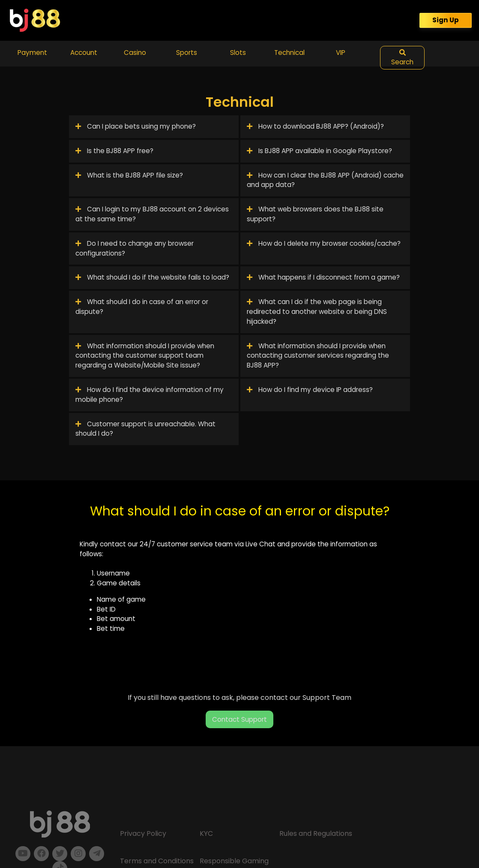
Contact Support (239, 719)
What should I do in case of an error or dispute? (142, 307)
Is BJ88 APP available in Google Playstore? (319, 151)
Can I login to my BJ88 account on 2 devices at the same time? (152, 214)
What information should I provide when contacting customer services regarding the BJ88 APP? (318, 356)
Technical (289, 53)
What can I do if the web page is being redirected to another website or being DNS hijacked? (317, 312)
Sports (187, 53)
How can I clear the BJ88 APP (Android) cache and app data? (325, 180)
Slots (238, 53)
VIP (341, 53)
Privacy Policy (143, 833)
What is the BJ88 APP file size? (129, 175)
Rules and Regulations (316, 833)
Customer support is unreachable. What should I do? (145, 429)
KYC (206, 833)
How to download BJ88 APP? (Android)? (315, 126)
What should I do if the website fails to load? (152, 277)
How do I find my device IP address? (310, 390)
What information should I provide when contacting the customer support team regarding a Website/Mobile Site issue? (145, 356)
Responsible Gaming (234, 861)
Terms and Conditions (157, 861)
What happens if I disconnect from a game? (323, 277)
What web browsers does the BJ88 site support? (315, 214)
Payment (32, 53)
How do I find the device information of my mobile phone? (150, 395)
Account (84, 53)
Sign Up (446, 20)
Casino (135, 53)
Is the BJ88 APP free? (114, 151)
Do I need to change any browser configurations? (135, 248)
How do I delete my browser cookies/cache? (324, 243)
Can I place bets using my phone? (136, 126)
